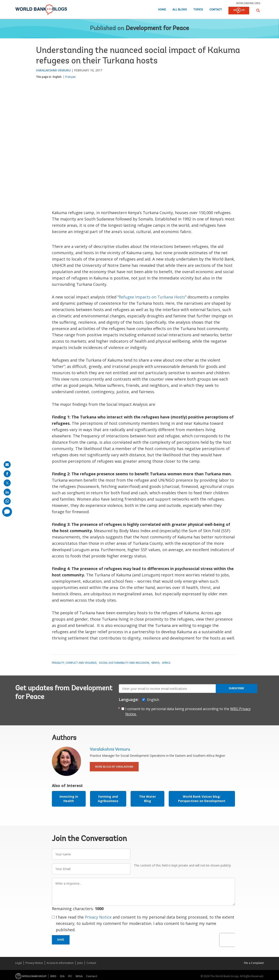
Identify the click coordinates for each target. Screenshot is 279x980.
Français (71, 77)
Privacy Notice (98, 917)
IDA (62, 976)
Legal (19, 963)
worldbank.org (248, 3)
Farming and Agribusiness (108, 799)
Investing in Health (69, 799)
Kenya (156, 663)
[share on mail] (7, 465)
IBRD (53, 976)
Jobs (80, 963)
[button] (258, 10)
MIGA (79, 976)
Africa (166, 663)
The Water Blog (147, 799)
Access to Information (60, 963)
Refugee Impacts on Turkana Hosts (152, 297)
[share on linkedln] (7, 492)
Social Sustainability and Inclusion (124, 663)
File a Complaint (254, 963)
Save (61, 940)
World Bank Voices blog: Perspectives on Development (202, 799)
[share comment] (7, 512)
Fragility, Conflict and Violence (74, 663)
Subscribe (236, 688)
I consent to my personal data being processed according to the (188, 711)
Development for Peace (157, 29)
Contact (216, 10)
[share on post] (7, 483)
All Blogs (180, 10)
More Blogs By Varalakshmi (114, 767)
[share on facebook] (7, 474)
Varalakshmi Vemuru (53, 70)
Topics (198, 10)
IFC (70, 976)
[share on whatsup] (7, 501)
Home (162, 10)
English (57, 77)
